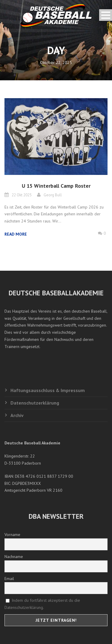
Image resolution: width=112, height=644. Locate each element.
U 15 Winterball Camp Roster (56, 186)
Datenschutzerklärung (35, 403)
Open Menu (106, 15)
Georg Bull (53, 195)
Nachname (14, 557)
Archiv (17, 415)
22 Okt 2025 (22, 195)
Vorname (12, 535)
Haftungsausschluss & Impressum (48, 390)
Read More (16, 234)
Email (9, 579)
